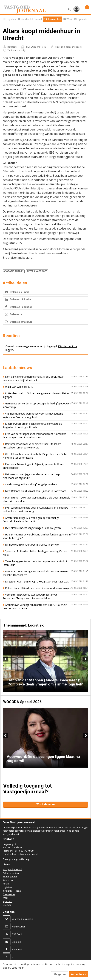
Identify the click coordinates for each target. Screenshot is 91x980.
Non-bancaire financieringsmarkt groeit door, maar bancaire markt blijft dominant (33, 378)
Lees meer (18, 968)
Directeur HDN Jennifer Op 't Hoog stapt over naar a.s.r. (37, 582)
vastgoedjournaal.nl (23, 919)
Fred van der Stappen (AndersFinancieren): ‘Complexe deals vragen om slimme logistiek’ (34, 436)
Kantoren (8, 880)
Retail (6, 884)
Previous (6, 659)
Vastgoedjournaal (12, 869)
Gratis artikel (14, 271)
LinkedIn (16, 942)
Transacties (9, 894)
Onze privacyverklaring (16, 859)
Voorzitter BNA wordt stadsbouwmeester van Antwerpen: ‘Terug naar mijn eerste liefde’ (30, 596)
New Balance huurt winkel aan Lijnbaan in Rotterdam (36, 491)
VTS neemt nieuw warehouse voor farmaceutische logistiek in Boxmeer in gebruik (33, 415)
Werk (5, 898)
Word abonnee (45, 804)
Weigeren (60, 974)
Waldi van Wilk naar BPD (19, 387)
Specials (7, 901)
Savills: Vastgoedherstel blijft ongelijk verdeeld (31, 484)
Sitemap (7, 905)
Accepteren (79, 974)
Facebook (17, 949)
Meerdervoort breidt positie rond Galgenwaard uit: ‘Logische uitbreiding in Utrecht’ (33, 425)
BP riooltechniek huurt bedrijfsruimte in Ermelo (32, 545)
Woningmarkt (10, 876)
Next (85, 659)
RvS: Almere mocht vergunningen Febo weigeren (33, 528)
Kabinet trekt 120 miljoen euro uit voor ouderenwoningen (38, 588)
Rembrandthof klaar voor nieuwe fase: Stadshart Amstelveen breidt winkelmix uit (32, 446)
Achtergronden (11, 873)
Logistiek (7, 887)
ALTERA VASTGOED (37, 271)
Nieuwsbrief (18, 927)
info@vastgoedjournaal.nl (24, 854)
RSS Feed (17, 934)
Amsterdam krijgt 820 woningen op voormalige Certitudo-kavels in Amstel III (31, 520)
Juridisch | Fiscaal (12, 891)
